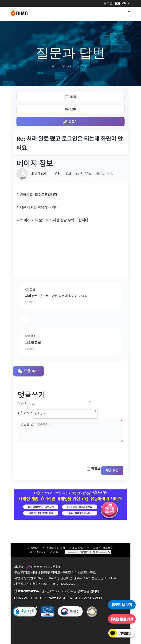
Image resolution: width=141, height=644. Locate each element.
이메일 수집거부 (79, 548)
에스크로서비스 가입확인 (45, 552)
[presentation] (53, 452)
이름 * (22, 403)
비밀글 (96, 468)
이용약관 (33, 548)
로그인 (108, 3)
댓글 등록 (112, 470)
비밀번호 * (25, 413)
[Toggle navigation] (129, 14)
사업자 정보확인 (103, 548)
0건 (56, 174)
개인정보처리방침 (54, 548)
